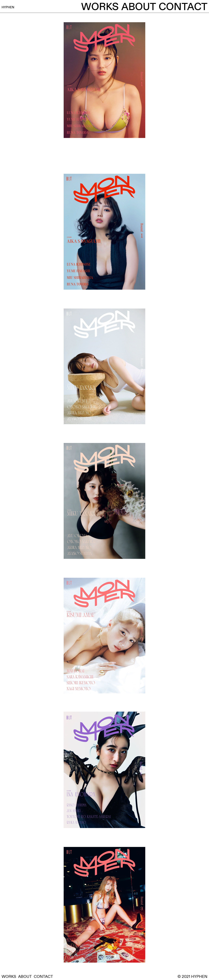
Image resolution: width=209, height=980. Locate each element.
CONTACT (183, 7)
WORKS (100, 7)
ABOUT (139, 7)
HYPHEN (23, 7)
